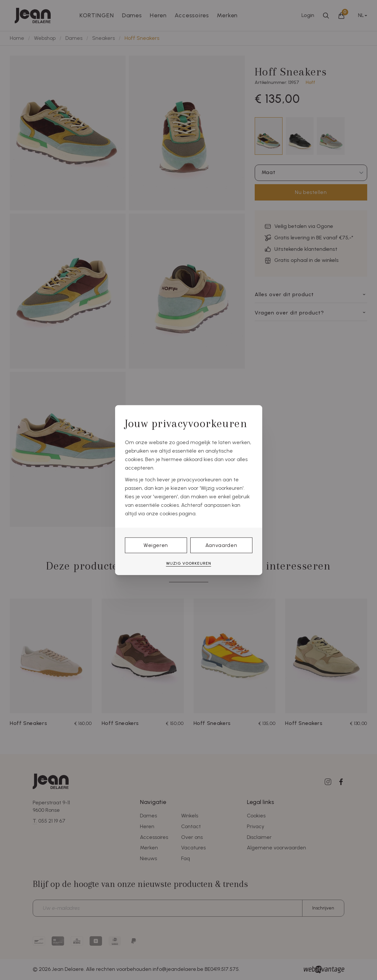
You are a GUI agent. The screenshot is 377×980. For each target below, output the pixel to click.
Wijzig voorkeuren (189, 563)
